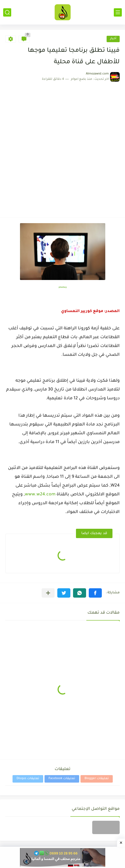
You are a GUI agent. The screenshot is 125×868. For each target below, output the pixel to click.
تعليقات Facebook (62, 779)
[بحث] (7, 12)
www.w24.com (40, 495)
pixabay (63, 287)
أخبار (113, 39)
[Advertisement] (62, 147)
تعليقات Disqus (28, 779)
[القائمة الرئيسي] (118, 12)
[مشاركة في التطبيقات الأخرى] (48, 593)
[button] (95, 593)
